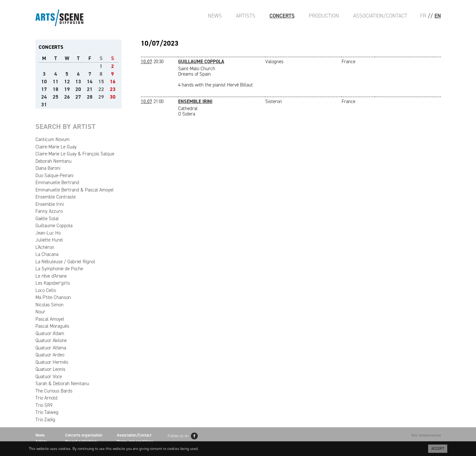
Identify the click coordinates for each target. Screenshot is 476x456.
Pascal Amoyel (50, 319)
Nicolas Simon (49, 305)
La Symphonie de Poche (59, 269)
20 (78, 89)
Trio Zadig (45, 420)
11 (56, 82)
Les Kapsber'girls (53, 283)
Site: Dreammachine (426, 435)
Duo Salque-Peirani (54, 176)
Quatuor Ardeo (50, 355)
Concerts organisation (84, 435)
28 (90, 97)
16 (113, 82)
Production (324, 16)
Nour (40, 312)
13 (78, 82)
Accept (438, 449)
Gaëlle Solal (47, 219)
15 (101, 82)
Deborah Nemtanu (53, 161)
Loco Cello (46, 290)
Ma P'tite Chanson (53, 297)
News (215, 16)
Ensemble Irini (50, 204)
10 (44, 82)
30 (113, 97)
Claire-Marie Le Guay (56, 147)
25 (56, 97)
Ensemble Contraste (56, 197)
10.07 (147, 62)
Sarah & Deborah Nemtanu (62, 384)
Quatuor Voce (49, 377)
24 (44, 97)
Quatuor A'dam (50, 333)
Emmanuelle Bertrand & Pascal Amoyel (75, 190)
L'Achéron (45, 247)
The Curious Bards (54, 391)
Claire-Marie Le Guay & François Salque (75, 154)
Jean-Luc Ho (48, 233)
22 (101, 89)
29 (101, 97)
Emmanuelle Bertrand (57, 183)
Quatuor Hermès (52, 362)
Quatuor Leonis (50, 369)
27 (78, 97)
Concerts (282, 16)
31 (44, 105)
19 (67, 89)
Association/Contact (380, 16)
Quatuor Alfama (51, 348)
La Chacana (47, 254)
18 (56, 89)
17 (44, 89)
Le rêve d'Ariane (51, 276)
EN (438, 16)
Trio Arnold (46, 398)
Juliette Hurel (49, 240)
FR (423, 16)
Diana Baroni (48, 168)
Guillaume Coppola (54, 226)
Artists (246, 16)
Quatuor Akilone (51, 340)
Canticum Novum (53, 139)
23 (113, 89)
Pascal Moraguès (52, 326)
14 (90, 82)
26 (67, 97)
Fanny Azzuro (49, 211)
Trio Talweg (47, 412)
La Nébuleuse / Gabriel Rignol (65, 262)
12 (67, 82)
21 (90, 89)
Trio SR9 (44, 405)
